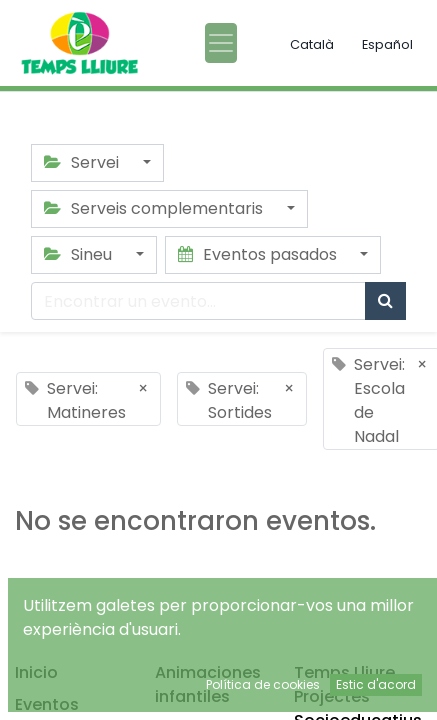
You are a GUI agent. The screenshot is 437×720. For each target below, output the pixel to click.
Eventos (47, 704)
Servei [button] (83, 162)
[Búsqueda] (385, 301)
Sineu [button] (80, 254)
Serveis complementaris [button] (155, 208)
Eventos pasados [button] (259, 254)
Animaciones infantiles (208, 684)
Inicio (36, 672)
